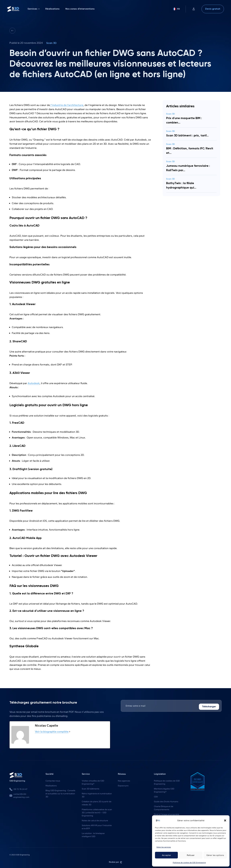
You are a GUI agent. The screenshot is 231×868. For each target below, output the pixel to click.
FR (176, 9)
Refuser (191, 855)
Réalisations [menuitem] (52, 9)
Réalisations (51, 785)
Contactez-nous (53, 781)
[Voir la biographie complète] (70, 731)
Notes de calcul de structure (95, 820)
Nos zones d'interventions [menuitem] (80, 9)
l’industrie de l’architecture (66, 105)
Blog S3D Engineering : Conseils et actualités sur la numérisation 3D (60, 793)
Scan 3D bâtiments (91, 788)
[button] (225, 820)
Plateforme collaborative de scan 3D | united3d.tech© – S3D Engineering (97, 812)
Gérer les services (164, 847)
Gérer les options (215, 855)
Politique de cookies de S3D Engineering (189, 863)
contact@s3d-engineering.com (19, 795)
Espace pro (123, 785)
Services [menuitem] (34, 9)
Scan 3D (51, 43)
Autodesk (34, 383)
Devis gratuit (213, 9)
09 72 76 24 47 (18, 789)
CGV (156, 796)
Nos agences (124, 781)
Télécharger (209, 706)
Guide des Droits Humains (166, 801)
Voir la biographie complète (52, 731)
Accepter (166, 855)
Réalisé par (115, 862)
